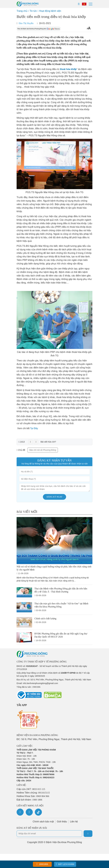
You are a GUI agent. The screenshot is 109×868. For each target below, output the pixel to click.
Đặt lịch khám (65, 864)
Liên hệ (74, 822)
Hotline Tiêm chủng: (33, 793)
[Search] (79, 4)
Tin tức (33, 11)
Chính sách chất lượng (45, 619)
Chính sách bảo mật (43, 822)
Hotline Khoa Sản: (33, 796)
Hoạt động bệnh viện (50, 11)
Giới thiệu (62, 822)
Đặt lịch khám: (29, 800)
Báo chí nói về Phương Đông (43, 450)
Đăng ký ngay (55, 497)
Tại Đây (34, 428)
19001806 (42, 864)
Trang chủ (22, 11)
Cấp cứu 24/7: (31, 789)
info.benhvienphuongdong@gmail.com (40, 683)
